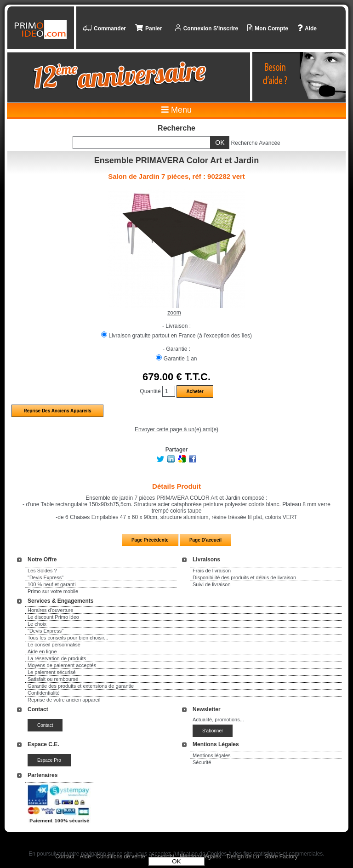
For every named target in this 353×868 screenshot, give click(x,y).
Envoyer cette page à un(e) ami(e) (176, 429)
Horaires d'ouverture (50, 610)
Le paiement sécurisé (52, 672)
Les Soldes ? (42, 571)
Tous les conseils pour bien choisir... (68, 638)
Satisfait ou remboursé (53, 679)
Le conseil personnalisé (54, 645)
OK (176, 861)
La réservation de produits (57, 658)
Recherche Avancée (256, 143)
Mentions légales (212, 755)
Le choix (37, 624)
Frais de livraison (212, 571)
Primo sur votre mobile (53, 591)
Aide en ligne (42, 651)
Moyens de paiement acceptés (62, 665)
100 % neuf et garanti (52, 584)
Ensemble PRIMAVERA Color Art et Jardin (176, 160)
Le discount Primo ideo (53, 617)
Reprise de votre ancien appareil (64, 700)
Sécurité (202, 762)
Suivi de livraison (212, 584)
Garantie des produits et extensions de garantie (81, 686)
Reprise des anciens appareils (57, 411)
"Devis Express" (46, 577)
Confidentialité (44, 693)
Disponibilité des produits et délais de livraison (244, 577)
